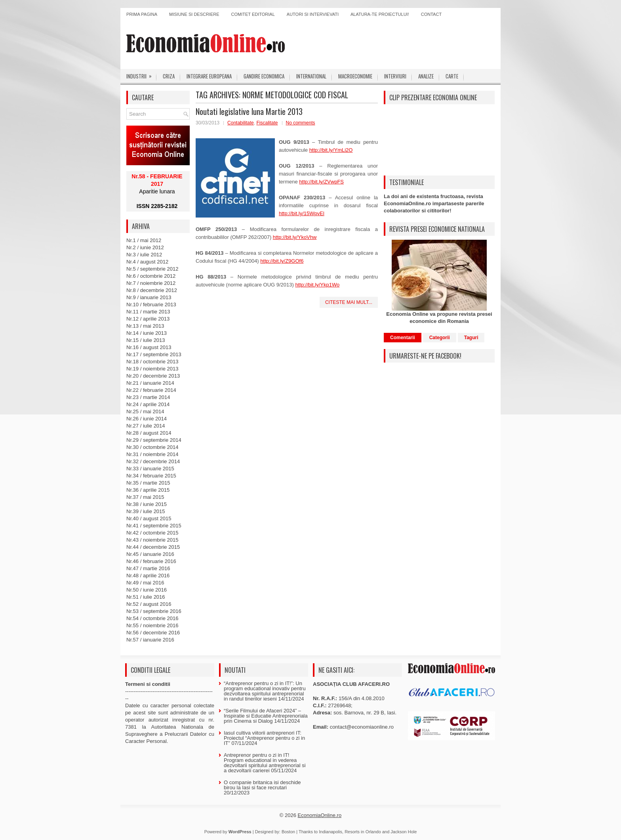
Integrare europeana (209, 76)
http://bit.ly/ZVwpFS (321, 182)
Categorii (440, 338)
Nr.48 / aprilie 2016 (148, 576)
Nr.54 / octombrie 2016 (152, 618)
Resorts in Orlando (363, 832)
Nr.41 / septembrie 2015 (154, 526)
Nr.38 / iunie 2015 (147, 504)
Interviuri (395, 76)
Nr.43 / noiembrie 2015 (152, 540)
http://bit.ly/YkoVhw (295, 237)
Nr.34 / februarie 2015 (151, 476)
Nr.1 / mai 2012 (144, 240)
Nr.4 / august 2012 (147, 262)
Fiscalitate (267, 123)
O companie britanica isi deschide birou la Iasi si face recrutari (262, 785)
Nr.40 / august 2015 (149, 518)
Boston (288, 832)
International (311, 76)
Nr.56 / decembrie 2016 (153, 633)
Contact (431, 14)
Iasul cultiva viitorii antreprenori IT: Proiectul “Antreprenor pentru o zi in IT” (264, 738)
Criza (169, 76)
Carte (452, 76)
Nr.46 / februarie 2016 (151, 561)
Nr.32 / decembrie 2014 (153, 461)
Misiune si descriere (194, 14)
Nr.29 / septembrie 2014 (154, 440)
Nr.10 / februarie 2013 (151, 304)
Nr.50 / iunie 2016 (147, 590)
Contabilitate (241, 123)
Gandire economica (264, 76)
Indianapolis (331, 832)
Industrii (142, 74)
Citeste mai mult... (349, 302)
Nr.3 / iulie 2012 (144, 255)
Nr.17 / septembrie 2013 (154, 354)
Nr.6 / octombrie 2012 (151, 276)
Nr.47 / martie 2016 (148, 568)
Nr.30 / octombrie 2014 (152, 447)
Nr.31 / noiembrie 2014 (152, 454)
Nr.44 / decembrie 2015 (153, 547)
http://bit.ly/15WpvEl (302, 213)
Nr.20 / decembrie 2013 (153, 376)
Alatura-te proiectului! (380, 14)
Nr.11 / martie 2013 (148, 312)
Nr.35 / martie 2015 (148, 483)
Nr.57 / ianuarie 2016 (150, 640)
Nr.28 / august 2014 (149, 433)
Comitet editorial (253, 14)
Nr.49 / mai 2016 (145, 583)
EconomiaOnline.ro (320, 815)
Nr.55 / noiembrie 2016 (152, 625)
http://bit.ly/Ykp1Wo (317, 285)
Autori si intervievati (313, 14)
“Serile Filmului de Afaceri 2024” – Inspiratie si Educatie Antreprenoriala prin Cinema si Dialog (266, 716)
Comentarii (403, 338)
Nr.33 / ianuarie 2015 (150, 469)
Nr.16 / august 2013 (149, 347)
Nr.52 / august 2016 (149, 604)
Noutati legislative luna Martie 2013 (249, 111)
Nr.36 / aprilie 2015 (148, 490)
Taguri (471, 338)
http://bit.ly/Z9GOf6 (282, 261)
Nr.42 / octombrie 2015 (152, 533)
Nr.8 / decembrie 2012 (152, 290)
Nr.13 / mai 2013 (145, 326)
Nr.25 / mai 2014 (145, 411)
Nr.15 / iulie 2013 (146, 340)
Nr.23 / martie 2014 (148, 397)
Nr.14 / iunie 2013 (147, 333)
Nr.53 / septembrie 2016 (154, 611)
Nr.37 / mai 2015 (145, 497)
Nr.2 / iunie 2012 (145, 247)
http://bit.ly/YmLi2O (331, 150)
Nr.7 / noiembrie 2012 (151, 283)
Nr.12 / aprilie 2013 (148, 319)
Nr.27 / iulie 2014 (146, 426)
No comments (301, 123)
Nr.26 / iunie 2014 (147, 419)
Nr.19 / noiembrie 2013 (152, 369)
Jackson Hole (404, 832)
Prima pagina (142, 14)
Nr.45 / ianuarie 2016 (150, 554)
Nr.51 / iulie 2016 (146, 597)
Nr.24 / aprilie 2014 (148, 404)
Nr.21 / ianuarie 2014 (150, 383)
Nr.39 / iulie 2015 (146, 511)
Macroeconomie (355, 76)
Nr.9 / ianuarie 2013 (149, 297)
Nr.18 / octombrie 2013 (152, 362)
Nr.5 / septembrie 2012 (152, 269)
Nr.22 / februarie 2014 (151, 390)
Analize (426, 76)
